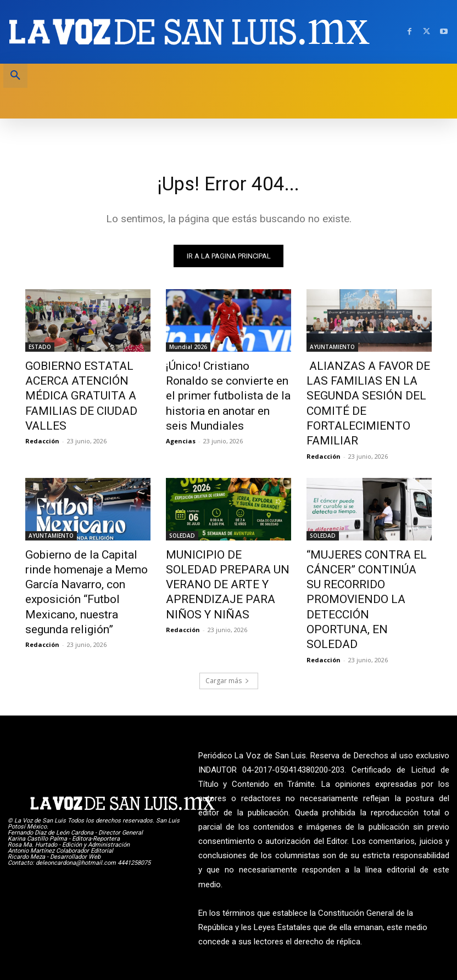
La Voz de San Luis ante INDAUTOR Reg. (387, 943)
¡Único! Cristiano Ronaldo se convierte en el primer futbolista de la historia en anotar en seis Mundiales (224, 385)
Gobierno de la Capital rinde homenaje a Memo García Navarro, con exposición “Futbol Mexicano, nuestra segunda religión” (82, 539)
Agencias (181, 417)
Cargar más (227, 597)
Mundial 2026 (188, 349)
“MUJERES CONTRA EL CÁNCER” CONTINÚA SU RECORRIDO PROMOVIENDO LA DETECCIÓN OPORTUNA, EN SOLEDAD (364, 539)
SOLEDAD (182, 497)
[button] (15, 76)
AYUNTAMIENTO (332, 349)
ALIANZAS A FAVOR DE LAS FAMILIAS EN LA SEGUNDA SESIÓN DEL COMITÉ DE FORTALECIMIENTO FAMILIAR (367, 385)
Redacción (42, 417)
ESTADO (40, 349)
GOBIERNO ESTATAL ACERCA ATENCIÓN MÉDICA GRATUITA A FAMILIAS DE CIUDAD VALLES (87, 385)
